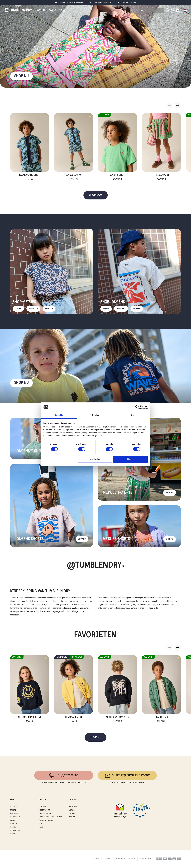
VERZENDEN (14, 814)
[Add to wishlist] (46, 116)
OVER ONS (43, 807)
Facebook (72, 810)
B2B (41, 824)
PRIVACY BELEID (146, 859)
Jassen (18, 309)
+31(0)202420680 (64, 776)
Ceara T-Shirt (117, 177)
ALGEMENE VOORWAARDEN (125, 859)
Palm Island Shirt (30, 177)
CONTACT (13, 834)
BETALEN (13, 810)
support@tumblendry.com (127, 776)
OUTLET (62, 10)
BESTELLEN (14, 807)
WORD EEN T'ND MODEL (47, 820)
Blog (41, 827)
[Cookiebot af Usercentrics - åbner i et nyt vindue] (137, 407)
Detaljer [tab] (95, 415)
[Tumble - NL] (19, 10)
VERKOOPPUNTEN (45, 814)
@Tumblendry (94, 566)
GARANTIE (14, 820)
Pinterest (72, 817)
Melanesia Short (74, 177)
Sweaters (33, 309)
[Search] (152, 10)
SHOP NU (21, 76)
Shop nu (21, 383)
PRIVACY (13, 827)
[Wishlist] (173, 10)
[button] (178, 105)
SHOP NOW (96, 195)
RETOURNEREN (15, 817)
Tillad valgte (95, 459)
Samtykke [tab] (59, 415)
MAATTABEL (14, 824)
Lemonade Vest (74, 719)
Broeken (49, 309)
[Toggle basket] (178, 10)
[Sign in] (168, 10)
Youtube (72, 814)
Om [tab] (132, 415)
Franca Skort (161, 177)
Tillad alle (130, 459)
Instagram (73, 807)
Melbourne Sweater (117, 719)
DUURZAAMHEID (45, 810)
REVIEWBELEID (15, 830)
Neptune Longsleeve (30, 719)
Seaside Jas (161, 719)
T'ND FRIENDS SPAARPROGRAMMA (51, 817)
